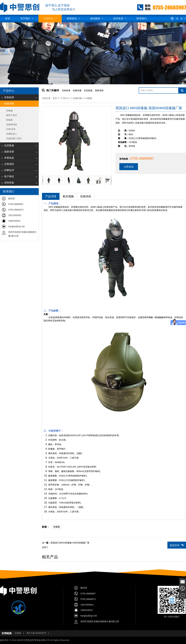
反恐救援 (8, 145)
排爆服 (9, 111)
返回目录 (177, 545)
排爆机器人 (12, 134)
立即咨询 (129, 167)
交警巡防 (8, 164)
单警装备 (8, 158)
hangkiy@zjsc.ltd (16, 226)
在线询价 (86, 196)
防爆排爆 (8, 104)
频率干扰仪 (12, 115)
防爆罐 (9, 120)
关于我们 (27, 18)
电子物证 (8, 176)
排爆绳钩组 (12, 125)
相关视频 (68, 196)
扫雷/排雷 (11, 129)
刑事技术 (8, 170)
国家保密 (8, 152)
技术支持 (120, 18)
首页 (8, 18)
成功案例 (97, 18)
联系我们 (142, 18)
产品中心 (50, 18)
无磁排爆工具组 (14, 138)
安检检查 (8, 97)
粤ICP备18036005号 (36, 633)
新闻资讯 (73, 18)
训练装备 (8, 183)
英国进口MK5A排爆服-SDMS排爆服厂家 (70, 543)
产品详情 (51, 196)
